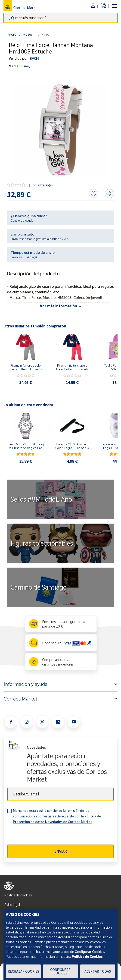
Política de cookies (18, 895)
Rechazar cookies (23, 971)
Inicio (12, 35)
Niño (46, 35)
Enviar (61, 851)
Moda (28, 35)
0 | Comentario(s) (40, 185)
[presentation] (43, 836)
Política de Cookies (87, 956)
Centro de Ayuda (22, 220)
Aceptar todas (98, 971)
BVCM (34, 58)
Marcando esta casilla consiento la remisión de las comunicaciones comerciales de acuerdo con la (57, 816)
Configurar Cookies (60, 971)
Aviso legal (12, 905)
